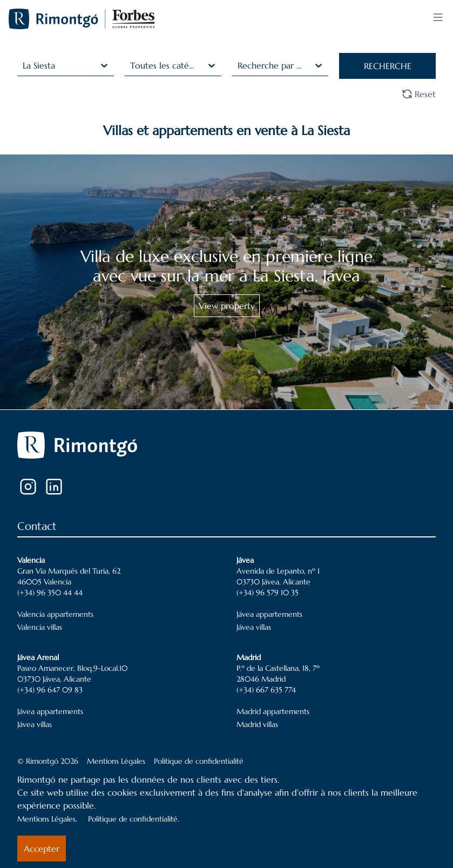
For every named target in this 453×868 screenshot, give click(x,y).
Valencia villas (40, 627)
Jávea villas (254, 627)
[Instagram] (28, 487)
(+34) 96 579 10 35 (268, 593)
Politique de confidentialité (199, 761)
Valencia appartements (55, 614)
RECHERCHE (388, 66)
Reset (419, 94)
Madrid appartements (273, 711)
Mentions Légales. (47, 819)
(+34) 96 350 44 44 (50, 593)
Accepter (42, 849)
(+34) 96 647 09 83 (50, 690)
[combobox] (24, 65)
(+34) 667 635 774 (266, 690)
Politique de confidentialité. (134, 819)
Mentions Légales (116, 761)
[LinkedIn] (54, 487)
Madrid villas (257, 724)
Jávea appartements (269, 614)
